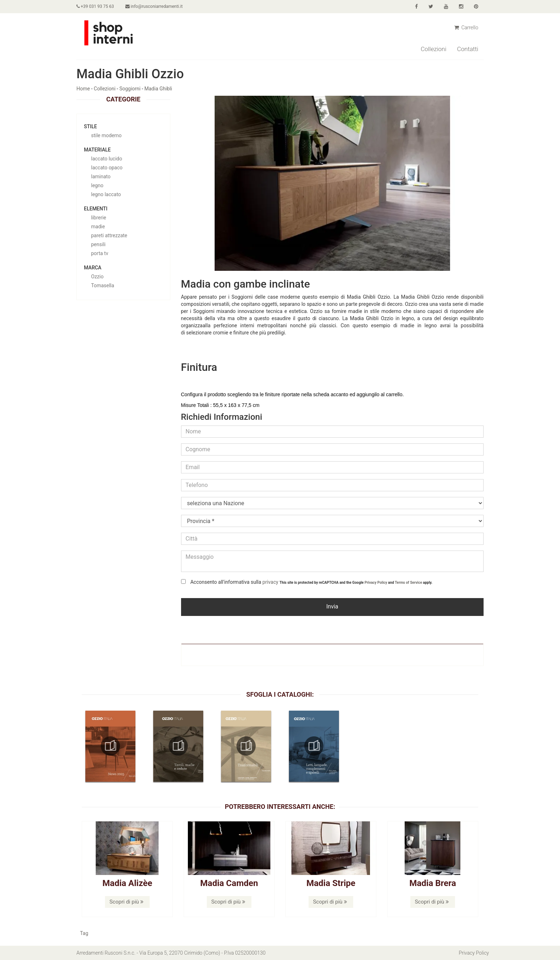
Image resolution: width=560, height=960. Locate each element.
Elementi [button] (96, 209)
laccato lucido (107, 159)
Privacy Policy (376, 583)
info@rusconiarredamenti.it (154, 6)
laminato (101, 176)
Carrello (466, 28)
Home (83, 89)
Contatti (468, 49)
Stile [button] (90, 126)
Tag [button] (84, 933)
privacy (270, 582)
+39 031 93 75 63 (95, 6)
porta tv (100, 253)
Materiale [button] (97, 150)
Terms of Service (408, 583)
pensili (98, 244)
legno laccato (106, 194)
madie (98, 227)
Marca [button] (93, 268)
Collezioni (434, 49)
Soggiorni (130, 89)
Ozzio (97, 277)
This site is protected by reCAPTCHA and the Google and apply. (356, 583)
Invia (332, 606)
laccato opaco (107, 168)
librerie (99, 218)
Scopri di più (126, 902)
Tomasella (103, 285)
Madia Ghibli (158, 89)
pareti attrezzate (109, 235)
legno (97, 185)
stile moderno (106, 135)
